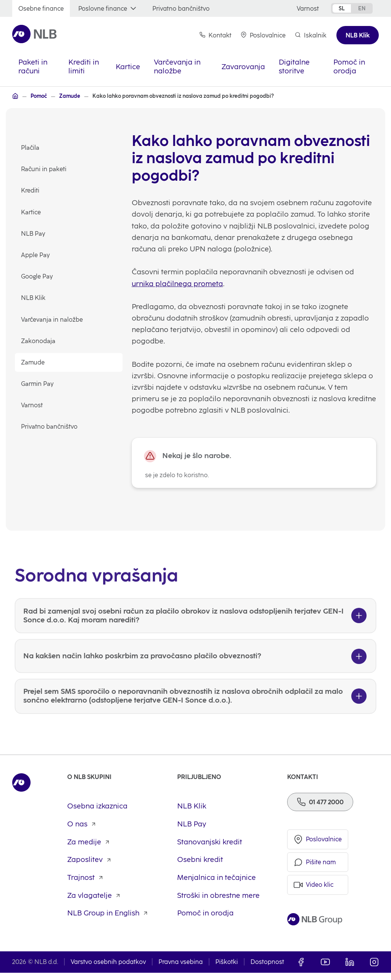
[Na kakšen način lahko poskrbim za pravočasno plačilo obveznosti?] (195, 686)
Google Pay (37, 277)
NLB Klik (34, 298)
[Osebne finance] (41, 9)
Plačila (31, 148)
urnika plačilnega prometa (178, 284)
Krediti (31, 191)
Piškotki (227, 969)
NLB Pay (33, 234)
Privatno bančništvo (50, 427)
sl (342, 8)
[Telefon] (320, 809)
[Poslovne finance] (108, 9)
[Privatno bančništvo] (181, 9)
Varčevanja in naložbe (52, 320)
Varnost (32, 406)
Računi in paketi (44, 169)
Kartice (31, 212)
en (362, 8)
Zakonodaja (39, 341)
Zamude (33, 363)
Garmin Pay (38, 384)
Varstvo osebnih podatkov (108, 969)
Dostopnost (267, 969)
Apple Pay (36, 255)
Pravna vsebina (181, 969)
